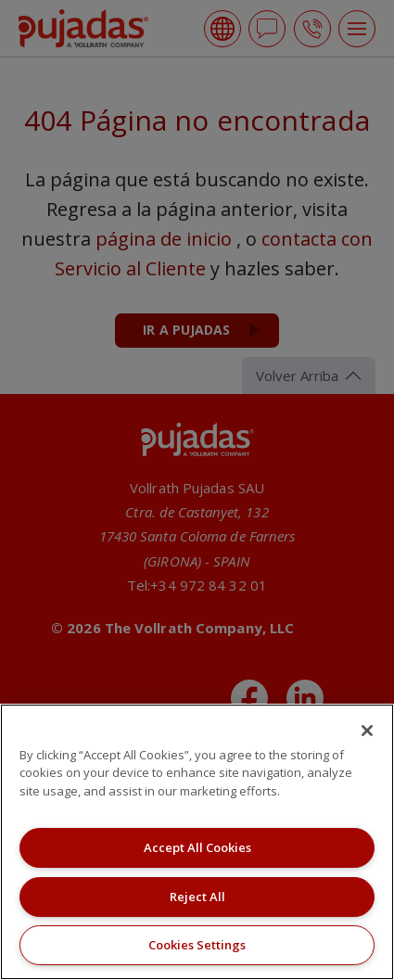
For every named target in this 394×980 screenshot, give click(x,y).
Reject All (197, 897)
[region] (197, 842)
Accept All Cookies (197, 847)
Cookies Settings (197, 945)
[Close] (367, 731)
